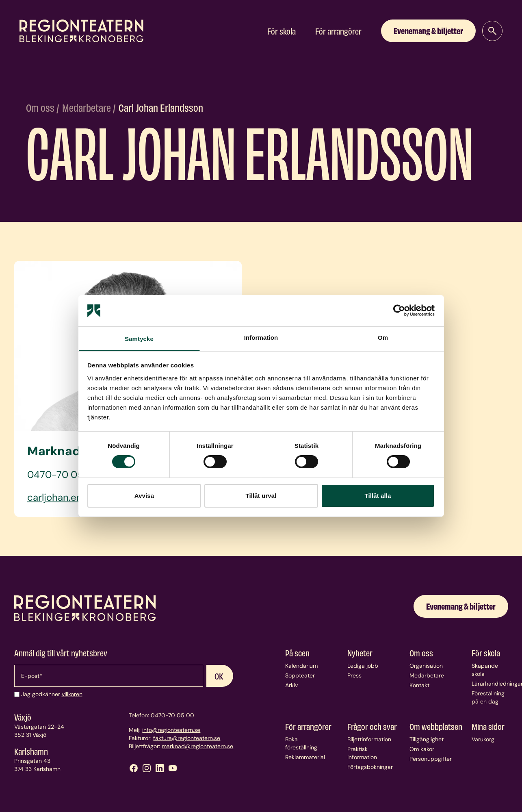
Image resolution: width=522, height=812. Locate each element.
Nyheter (360, 653)
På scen (297, 653)
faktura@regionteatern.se (187, 738)
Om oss (41, 107)
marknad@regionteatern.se (197, 746)
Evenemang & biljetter (428, 30)
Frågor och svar (372, 726)
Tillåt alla (378, 496)
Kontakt (419, 685)
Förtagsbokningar (370, 767)
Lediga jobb (363, 666)
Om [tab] (383, 338)
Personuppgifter (431, 759)
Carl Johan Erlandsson (161, 107)
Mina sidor (488, 726)
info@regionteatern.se (171, 730)
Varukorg (483, 739)
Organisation (426, 666)
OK (219, 676)
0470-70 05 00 (172, 715)
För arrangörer (338, 31)
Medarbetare (88, 107)
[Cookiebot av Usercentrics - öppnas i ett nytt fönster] (399, 310)
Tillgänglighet (427, 739)
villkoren (72, 694)
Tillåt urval (261, 496)
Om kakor (422, 749)
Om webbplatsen (436, 726)
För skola (282, 31)
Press (354, 675)
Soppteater (300, 675)
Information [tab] (261, 338)
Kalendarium (301, 666)
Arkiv (291, 685)
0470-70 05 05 (63, 474)
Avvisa (144, 496)
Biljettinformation (369, 739)
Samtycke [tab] (139, 339)
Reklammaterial (305, 757)
